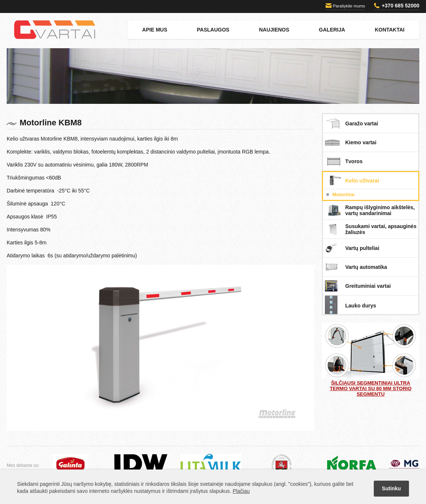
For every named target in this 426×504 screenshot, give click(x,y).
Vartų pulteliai (362, 248)
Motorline (343, 195)
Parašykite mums (349, 6)
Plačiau (241, 491)
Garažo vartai (362, 123)
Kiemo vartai (361, 142)
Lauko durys (361, 306)
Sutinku (391, 488)
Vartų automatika (366, 267)
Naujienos (274, 30)
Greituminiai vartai (368, 286)
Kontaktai (390, 30)
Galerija (332, 30)
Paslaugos (213, 30)
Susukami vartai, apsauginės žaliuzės (381, 229)
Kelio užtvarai (362, 181)
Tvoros (354, 161)
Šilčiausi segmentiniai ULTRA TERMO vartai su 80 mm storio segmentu (371, 360)
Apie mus (155, 30)
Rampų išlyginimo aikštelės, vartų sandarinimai (380, 210)
